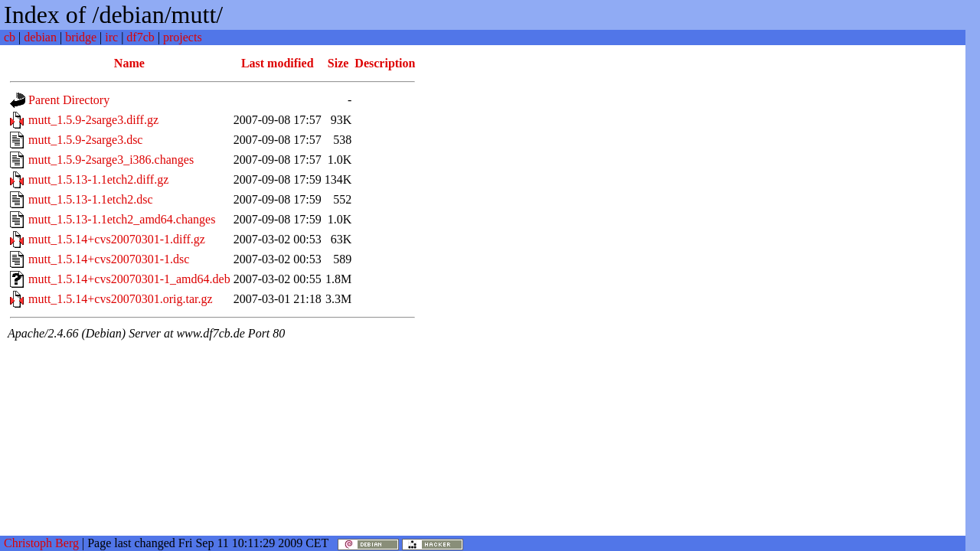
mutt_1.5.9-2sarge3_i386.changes (111, 160)
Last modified (278, 63)
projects (183, 37)
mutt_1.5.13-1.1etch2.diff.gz (98, 179)
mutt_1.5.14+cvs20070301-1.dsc (109, 259)
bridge (81, 37)
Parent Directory (69, 100)
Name (129, 63)
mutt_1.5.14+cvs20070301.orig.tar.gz (121, 299)
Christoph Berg (41, 543)
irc (111, 37)
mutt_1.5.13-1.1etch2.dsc (91, 199)
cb (10, 37)
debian (40, 37)
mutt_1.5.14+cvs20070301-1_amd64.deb (129, 279)
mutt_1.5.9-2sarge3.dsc (85, 140)
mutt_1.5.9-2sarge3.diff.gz (93, 120)
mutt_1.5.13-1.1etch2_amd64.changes (122, 219)
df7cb (140, 37)
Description (385, 63)
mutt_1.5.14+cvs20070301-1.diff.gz (117, 239)
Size (338, 63)
